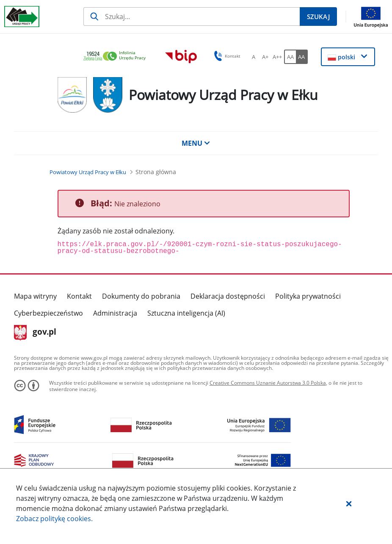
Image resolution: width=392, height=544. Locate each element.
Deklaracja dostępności (228, 296)
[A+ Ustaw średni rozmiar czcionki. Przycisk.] (265, 57)
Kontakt (79, 296)
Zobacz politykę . (54, 519)
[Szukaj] (192, 17)
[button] (349, 503)
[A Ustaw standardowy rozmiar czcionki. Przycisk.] (254, 57)
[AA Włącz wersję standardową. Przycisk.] (290, 57)
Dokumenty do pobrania (141, 296)
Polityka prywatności (308, 296)
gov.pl (35, 333)
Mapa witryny (35, 296)
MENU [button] (196, 143)
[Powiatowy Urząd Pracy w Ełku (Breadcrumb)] (88, 172)
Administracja (115, 313)
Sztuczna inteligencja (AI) (186, 313)
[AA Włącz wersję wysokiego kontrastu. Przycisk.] (302, 57)
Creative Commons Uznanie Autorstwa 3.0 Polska (268, 383)
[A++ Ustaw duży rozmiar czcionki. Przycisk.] (277, 57)
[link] (117, 57)
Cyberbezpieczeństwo (48, 313)
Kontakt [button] (226, 56)
